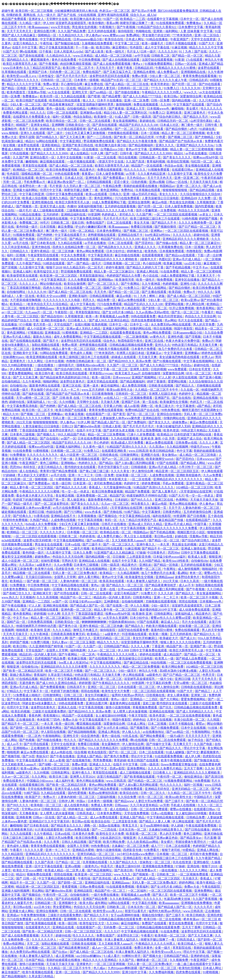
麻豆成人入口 (171, 622)
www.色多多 (93, 512)
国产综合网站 (93, 308)
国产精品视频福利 (141, 145)
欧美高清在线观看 (112, 581)
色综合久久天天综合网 (194, 210)
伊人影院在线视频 (185, 377)
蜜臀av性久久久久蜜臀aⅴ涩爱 (171, 618)
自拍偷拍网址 (16, 292)
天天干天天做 (11, 198)
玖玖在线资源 (182, 862)
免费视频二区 (29, 223)
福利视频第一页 (97, 809)
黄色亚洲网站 (110, 190)
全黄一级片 (163, 948)
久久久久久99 (168, 52)
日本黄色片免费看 (144, 349)
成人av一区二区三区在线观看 (112, 948)
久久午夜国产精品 (29, 263)
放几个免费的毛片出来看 (176, 349)
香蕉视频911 (52, 716)
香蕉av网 (112, 23)
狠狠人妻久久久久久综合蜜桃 (181, 642)
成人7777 (158, 846)
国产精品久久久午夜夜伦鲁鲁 (137, 141)
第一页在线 (10, 39)
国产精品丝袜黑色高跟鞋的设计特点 (65, 377)
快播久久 (13, 610)
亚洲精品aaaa (45, 308)
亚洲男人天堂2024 (83, 777)
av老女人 (206, 214)
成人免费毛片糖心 (110, 536)
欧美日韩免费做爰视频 (62, 170)
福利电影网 (78, 650)
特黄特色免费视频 (16, 520)
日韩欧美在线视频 (161, 386)
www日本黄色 (12, 68)
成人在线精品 (80, 153)
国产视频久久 (47, 434)
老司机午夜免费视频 (204, 854)
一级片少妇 (165, 679)
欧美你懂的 (97, 23)
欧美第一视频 (159, 634)
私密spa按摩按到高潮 (103, 793)
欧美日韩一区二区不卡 (79, 68)
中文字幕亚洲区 (71, 141)
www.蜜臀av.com (113, 35)
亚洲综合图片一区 (43, 157)
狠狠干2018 (54, 267)
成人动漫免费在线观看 (195, 610)
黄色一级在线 (56, 109)
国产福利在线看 (34, 394)
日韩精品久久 (20, 251)
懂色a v (138, 64)
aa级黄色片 (45, 565)
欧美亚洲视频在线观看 (42, 357)
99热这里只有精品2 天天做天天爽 (195, 345)
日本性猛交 (47, 76)
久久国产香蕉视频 (205, 899)
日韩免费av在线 (187, 443)
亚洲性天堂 (80, 92)
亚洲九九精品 (59, 198)
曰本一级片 (149, 52)
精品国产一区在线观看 (147, 166)
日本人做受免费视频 (110, 174)
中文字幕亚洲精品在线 (56, 39)
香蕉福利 (40, 675)
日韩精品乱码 (144, 68)
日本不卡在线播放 (110, 100)
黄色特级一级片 (27, 227)
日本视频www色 (158, 109)
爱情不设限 (27, 137)
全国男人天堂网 (54, 149)
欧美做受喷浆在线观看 (23, 276)
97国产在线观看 (168, 463)
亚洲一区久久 (119, 569)
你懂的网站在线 (141, 329)
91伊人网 (97, 153)
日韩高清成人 (86, 813)
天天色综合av (136, 178)
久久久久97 (112, 931)
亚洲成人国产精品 (211, 64)
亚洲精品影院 (152, 418)
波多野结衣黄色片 (73, 381)
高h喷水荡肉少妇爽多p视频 (178, 671)
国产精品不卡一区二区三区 (161, 548)
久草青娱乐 (73, 589)
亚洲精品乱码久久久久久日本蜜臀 (64, 667)
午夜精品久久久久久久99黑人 (162, 92)
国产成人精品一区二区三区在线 (127, 84)
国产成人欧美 (95, 52)
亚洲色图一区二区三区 (77, 610)
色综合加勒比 (83, 117)
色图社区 (165, 259)
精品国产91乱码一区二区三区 (122, 80)
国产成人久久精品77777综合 (143, 96)
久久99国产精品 (150, 561)
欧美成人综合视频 (35, 198)
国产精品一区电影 (14, 88)
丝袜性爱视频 (51, 561)
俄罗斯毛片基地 (40, 638)
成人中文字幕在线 (157, 47)
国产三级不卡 (92, 544)
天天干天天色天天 (20, 31)
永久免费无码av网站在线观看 (171, 324)
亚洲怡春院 (202, 862)
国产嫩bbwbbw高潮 (87, 426)
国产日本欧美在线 (43, 243)
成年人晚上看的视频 (30, 109)
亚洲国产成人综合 (190, 438)
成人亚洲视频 (65, 956)
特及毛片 (107, 866)
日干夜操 (46, 52)
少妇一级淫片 (161, 606)
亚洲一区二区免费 (137, 100)
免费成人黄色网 (102, 805)
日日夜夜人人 (78, 320)
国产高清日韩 (214, 777)
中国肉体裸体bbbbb (122, 622)
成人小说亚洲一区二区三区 (46, 329)
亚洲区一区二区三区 (102, 687)
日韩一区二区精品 (82, 231)
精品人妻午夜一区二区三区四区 (74, 349)
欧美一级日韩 (102, 377)
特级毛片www (200, 447)
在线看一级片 (20, 390)
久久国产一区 (93, 646)
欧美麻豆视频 (173, 263)
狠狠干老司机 (171, 850)
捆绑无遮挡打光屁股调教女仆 (202, 410)
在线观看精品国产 (198, 520)
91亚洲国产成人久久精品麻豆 (115, 553)
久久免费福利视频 (162, 972)
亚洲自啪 (194, 866)
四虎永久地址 (53, 288)
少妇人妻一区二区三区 (165, 76)
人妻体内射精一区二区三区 (201, 508)
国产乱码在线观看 (68, 899)
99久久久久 (38, 113)
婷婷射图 (85, 683)
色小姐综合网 (152, 263)
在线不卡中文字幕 (25, 47)
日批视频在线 (156, 695)
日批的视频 (139, 182)
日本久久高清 (190, 581)
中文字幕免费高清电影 (86, 219)
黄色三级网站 (50, 463)
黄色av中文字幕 (137, 149)
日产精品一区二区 (68, 862)
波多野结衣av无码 (95, 508)
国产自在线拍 (182, 398)
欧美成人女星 (109, 528)
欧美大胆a (86, 903)
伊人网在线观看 (21, 369)
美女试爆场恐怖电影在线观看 (180, 357)
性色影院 (136, 47)
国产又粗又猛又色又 (118, 72)
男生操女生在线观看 (49, 544)
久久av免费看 (213, 475)
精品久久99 (11, 414)
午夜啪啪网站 (201, 732)
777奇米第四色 (183, 35)
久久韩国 (214, 720)
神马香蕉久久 (141, 504)
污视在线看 (156, 129)
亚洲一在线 (108, 589)
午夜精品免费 (112, 186)
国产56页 (112, 153)
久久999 (166, 104)
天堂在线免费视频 (40, 789)
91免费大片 (149, 593)
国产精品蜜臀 (112, 96)
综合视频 (80, 752)
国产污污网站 (74, 512)
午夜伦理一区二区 (23, 259)
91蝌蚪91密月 (97, 109)
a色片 (194, 129)
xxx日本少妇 (193, 263)
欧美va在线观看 (97, 194)
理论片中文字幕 (195, 748)
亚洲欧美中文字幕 (26, 353)
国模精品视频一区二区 (37, 174)
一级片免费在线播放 (105, 895)
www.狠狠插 (10, 133)
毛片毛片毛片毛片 (116, 219)
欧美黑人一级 (165, 658)
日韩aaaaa (122, 805)
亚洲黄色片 (18, 361)
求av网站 (170, 320)
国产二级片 (55, 133)
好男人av (208, 357)
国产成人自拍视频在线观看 (121, 60)
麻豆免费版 (66, 227)
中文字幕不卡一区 (36, 691)
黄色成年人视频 (81, 353)
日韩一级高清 (142, 117)
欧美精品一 (18, 304)
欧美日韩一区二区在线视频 (163, 919)
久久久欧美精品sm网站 (143, 842)
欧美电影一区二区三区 (47, 805)
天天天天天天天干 (198, 736)
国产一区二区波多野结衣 (52, 504)
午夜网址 (170, 569)
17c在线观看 (194, 60)
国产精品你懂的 (177, 129)
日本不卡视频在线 (181, 724)
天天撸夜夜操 (29, 813)
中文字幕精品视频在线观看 (103, 337)
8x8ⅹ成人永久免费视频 (41, 524)
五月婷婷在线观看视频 (121, 206)
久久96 (209, 768)
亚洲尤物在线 (41, 247)
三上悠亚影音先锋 (139, 557)
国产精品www (124, 801)
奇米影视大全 (118, 479)
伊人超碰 (178, 825)
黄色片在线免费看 (64, 60)
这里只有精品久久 (26, 43)
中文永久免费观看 (74, 255)
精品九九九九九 (108, 642)
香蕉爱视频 (70, 887)
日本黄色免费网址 (109, 231)
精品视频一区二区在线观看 (32, 573)
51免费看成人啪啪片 (27, 695)
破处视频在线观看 (14, 512)
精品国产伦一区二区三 (76, 597)
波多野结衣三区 (128, 935)
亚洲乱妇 (146, 565)
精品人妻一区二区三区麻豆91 (200, 243)
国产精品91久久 (205, 634)
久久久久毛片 (204, 907)
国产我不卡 (51, 341)
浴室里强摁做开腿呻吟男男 (95, 104)
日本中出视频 (55, 361)
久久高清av (157, 447)
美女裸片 (193, 109)
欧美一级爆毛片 (153, 43)
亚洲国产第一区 (201, 646)
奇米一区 (196, 573)
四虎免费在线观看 (189, 972)
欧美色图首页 (16, 92)
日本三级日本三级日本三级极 (23, 838)
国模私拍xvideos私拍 (91, 365)
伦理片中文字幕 (51, 190)
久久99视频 (67, 402)
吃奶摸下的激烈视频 (27, 500)
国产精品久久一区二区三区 (125, 585)
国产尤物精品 (204, 137)
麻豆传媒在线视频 (128, 255)
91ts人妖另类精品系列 (103, 748)
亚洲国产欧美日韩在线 (78, 145)
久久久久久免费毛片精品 (165, 768)
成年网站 (101, 903)
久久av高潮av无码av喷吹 (153, 312)
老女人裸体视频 (48, 259)
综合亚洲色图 (91, 736)
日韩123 (67, 426)
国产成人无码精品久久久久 (195, 711)
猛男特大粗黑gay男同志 (128, 695)
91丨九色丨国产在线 (193, 52)
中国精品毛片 (203, 797)
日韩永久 (116, 194)
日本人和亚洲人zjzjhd (69, 52)
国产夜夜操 (117, 109)
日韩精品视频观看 (99, 182)
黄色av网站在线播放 (183, 504)
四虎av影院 (118, 768)
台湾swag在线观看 (130, 589)
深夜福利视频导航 (91, 206)
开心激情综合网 (72, 84)
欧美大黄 (213, 133)
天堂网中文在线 (57, 19)
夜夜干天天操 (29, 129)
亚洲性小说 (188, 284)
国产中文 (193, 752)
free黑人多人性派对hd (74, 663)
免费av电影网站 (14, 944)
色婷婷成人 (110, 214)
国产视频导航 (140, 728)
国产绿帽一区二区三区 (54, 764)
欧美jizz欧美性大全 (120, 390)
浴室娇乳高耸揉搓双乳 (71, 23)
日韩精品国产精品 (117, 646)
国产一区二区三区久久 (131, 129)
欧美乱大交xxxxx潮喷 (52, 296)
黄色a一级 (98, 585)
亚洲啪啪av (106, 280)
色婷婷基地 (88, 536)
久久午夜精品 (43, 834)
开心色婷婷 (102, 443)
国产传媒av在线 (167, 243)
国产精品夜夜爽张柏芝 (59, 104)
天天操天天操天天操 (204, 182)
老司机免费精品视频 (108, 483)
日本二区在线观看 (120, 223)
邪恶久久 (89, 300)
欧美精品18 (165, 434)
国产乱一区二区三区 (186, 312)
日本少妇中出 (116, 251)
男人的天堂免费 (204, 324)
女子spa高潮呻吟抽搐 (155, 825)
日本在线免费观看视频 (93, 438)
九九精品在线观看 (73, 96)
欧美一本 (92, 316)
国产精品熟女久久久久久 (116, 247)
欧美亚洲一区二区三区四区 (59, 276)
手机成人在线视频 (183, 805)
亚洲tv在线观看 (99, 699)
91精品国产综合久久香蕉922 (157, 27)
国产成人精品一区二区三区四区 (189, 296)
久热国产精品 (40, 520)
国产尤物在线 (113, 512)
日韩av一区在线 (186, 64)
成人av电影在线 (62, 752)
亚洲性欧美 (174, 113)
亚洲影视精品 (51, 145)
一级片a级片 (175, 736)
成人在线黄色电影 (77, 805)
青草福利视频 (156, 161)
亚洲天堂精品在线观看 (103, 381)
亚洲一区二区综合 (207, 35)
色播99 (72, 206)
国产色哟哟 (45, 235)
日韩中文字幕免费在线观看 (65, 194)
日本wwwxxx (121, 377)
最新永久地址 (43, 337)
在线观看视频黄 (153, 255)
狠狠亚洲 (215, 557)
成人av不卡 (186, 585)
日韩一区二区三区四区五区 (84, 931)
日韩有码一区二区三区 (57, 80)
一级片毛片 (24, 210)
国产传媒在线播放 (128, 92)
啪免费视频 (165, 280)
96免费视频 (202, 781)
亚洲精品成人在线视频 (95, 561)
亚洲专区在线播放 (188, 280)
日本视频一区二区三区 (67, 451)
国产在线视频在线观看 (26, 341)
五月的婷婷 (51, 214)
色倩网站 (182, 500)
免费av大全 (10, 137)
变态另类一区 (43, 324)
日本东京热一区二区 (133, 830)
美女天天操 (142, 223)
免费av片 (190, 292)
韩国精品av (167, 186)
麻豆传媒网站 (110, 386)
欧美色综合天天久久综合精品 (48, 304)
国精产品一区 (113, 288)
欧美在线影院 (43, 699)
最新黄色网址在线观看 (45, 386)
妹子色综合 (196, 740)
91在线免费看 (170, 271)
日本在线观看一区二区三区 (83, 288)
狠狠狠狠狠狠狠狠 (175, 190)
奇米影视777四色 (49, 720)
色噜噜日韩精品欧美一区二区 (87, 361)
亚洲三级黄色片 (195, 113)
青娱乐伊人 (90, 589)
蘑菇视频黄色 (40, 60)
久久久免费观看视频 (82, 280)
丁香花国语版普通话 (34, 430)
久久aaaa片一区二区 (39, 312)
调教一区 (147, 406)
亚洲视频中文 (68, 903)
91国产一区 (111, 19)
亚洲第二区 (37, 88)
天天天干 (68, 614)
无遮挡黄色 (27, 683)
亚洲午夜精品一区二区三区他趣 (53, 251)
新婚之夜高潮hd (21, 675)
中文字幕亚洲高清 (101, 255)
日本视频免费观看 (172, 251)
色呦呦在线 (144, 31)
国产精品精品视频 (202, 190)
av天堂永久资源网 (116, 618)
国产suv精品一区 (101, 92)
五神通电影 (112, 601)
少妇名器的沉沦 (111, 838)
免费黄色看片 (214, 141)
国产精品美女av (191, 838)
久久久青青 (52, 842)
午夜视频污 (107, 27)
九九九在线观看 (21, 834)
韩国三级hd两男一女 (87, 618)
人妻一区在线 (26, 296)
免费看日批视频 (142, 227)
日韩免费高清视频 (40, 622)
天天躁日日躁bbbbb (39, 577)
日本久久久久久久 (40, 858)
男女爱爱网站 (63, 907)
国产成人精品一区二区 (73, 817)
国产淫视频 (10, 267)
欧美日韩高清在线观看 (72, 373)
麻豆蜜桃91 (120, 47)
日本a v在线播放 (162, 813)
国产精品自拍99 (52, 316)
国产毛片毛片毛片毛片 (72, 76)
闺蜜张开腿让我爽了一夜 (137, 23)
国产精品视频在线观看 (80, 728)
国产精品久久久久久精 (71, 487)
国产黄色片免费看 (117, 756)
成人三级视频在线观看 (49, 210)
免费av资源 (140, 76)
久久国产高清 (135, 161)
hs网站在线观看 (47, 141)
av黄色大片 (158, 337)
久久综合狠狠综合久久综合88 (201, 194)
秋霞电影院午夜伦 (131, 341)
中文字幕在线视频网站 (199, 361)
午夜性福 (47, 43)
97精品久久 (15, 691)
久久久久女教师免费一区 (196, 223)
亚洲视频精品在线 (194, 72)
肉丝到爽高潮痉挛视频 (76, 64)
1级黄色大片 (148, 259)
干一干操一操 (85, 47)
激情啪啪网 (124, 104)
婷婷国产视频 (209, 219)
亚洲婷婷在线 (200, 956)
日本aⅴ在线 (63, 834)
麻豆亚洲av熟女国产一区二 (66, 182)
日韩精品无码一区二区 (173, 121)
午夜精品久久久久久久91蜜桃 (176, 68)
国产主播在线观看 (154, 292)
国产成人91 (188, 638)
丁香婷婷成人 (77, 528)
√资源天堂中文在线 (111, 161)
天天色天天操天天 (16, 634)
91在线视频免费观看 (171, 23)
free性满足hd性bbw (158, 235)
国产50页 (61, 239)
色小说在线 (151, 276)
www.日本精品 (84, 56)
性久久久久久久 (211, 109)
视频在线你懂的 (153, 915)
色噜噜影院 (194, 251)
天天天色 (101, 292)
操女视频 (9, 145)
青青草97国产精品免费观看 (59, 471)
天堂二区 (33, 944)
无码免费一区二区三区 (65, 72)
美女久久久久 (169, 194)
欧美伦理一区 (50, 96)
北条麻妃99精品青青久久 (166, 830)
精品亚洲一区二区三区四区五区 (178, 471)
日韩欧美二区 (161, 56)
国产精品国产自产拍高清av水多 (181, 141)
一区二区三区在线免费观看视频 (190, 663)
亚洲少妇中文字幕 (135, 972)
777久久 (157, 88)
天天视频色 (27, 597)
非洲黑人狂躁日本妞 (131, 353)
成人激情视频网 (189, 569)
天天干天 (175, 508)
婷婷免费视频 (151, 483)
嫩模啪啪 (178, 109)
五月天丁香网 (194, 768)
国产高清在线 (102, 878)
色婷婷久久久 (88, 463)
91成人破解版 (176, 752)
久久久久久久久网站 (194, 870)
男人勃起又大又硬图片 (33, 475)
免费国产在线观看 (154, 923)
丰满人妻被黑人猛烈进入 (144, 581)
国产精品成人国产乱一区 (109, 422)
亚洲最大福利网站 (26, 190)
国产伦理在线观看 (67, 593)
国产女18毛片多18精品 (118, 312)
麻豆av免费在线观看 (132, 300)
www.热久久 (10, 597)
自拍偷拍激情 (80, 895)
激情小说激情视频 (118, 707)
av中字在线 (142, 56)
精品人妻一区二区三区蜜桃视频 (184, 133)
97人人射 (165, 377)
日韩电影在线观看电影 (197, 687)
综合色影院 (99, 479)
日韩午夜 (211, 125)
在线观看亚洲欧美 (114, 451)
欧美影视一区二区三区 (142, 834)
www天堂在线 (61, 27)
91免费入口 (172, 88)
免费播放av (194, 23)
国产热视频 (27, 239)
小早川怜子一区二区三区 (196, 467)
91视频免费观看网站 (159, 64)
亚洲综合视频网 (47, 911)
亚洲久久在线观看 (33, 133)
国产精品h (106, 463)
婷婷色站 (139, 720)
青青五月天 (130, 825)
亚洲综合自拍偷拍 (170, 414)
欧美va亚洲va (190, 300)
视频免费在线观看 (40, 874)
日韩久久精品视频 (74, 842)
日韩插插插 (139, 467)
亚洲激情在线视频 (56, 219)
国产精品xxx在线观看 (84, 239)
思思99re (16, 467)
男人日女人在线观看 (138, 536)
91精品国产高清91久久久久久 (127, 447)
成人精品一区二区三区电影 (114, 56)
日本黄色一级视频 (87, 80)
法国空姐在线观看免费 (134, 630)
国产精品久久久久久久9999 (50, 153)
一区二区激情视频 (136, 337)
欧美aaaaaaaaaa (39, 27)
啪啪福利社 (210, 569)
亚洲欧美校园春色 (54, 320)
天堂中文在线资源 (204, 39)
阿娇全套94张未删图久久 (40, 703)
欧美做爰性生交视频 (174, 402)
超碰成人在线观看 (124, 357)
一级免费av (57, 528)
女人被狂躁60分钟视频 (111, 716)
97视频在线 (35, 333)
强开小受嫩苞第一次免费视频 (156, 210)
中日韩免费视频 (90, 60)
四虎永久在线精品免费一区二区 (74, 247)
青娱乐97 (42, 756)
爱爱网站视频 (175, 304)
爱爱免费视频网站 (21, 373)
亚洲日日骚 (37, 512)
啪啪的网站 (51, 381)
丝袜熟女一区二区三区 (155, 862)
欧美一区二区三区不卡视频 (200, 597)
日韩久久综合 (44, 899)
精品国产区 (117, 496)
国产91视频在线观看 (167, 361)
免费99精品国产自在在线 (142, 410)
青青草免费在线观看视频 (200, 76)
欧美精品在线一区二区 (116, 532)
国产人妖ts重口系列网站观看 (135, 463)
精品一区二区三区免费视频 (107, 434)
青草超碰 (120, 760)
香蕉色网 (35, 716)
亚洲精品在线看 (64, 927)
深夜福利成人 (36, 402)
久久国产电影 (203, 744)
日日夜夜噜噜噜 (103, 394)
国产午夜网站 (131, 284)
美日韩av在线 (164, 536)
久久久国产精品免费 (72, 31)
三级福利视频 (107, 797)
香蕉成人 (95, 487)
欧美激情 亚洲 (142, 614)
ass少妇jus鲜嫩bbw (89, 956)
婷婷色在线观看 (212, 353)
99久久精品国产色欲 (72, 434)
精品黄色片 (88, 170)
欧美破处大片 (169, 638)
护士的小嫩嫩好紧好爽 (91, 227)
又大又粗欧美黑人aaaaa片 (129, 540)
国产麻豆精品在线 (136, 663)
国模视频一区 (44, 479)
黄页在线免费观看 (181, 923)
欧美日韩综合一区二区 (62, 121)
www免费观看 (178, 369)
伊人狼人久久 (132, 732)
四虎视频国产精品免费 (51, 658)
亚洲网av (157, 231)
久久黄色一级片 (94, 447)
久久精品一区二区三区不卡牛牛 (157, 390)
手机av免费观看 (174, 483)
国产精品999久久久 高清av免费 (130, 361)
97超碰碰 (9, 475)
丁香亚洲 (158, 646)
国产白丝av (60, 952)
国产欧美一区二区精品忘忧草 (134, 137)
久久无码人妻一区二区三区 (82, 186)
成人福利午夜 (65, 781)
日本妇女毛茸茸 (200, 369)
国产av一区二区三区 (116, 459)
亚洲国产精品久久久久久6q (195, 145)
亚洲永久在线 (67, 707)
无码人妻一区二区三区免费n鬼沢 (75, 418)
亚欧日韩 (78, 223)
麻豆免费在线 (94, 84)
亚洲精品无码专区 (158, 789)
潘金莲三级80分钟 (128, 866)
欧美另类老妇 (160, 84)
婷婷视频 (40, 614)
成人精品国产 (173, 654)
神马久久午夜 (214, 60)
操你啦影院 (126, 31)
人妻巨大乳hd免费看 (149, 801)
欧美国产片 (34, 797)
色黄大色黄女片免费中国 (183, 341)
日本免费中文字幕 (191, 27)
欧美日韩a (171, 96)
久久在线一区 (190, 390)
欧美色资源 (172, 430)
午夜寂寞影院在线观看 (19, 178)
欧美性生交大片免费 (208, 174)
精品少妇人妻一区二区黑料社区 (126, 113)
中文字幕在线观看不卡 (71, 235)
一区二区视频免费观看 (137, 398)
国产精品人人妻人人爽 (155, 821)
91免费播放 (18, 455)
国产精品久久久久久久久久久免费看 (173, 528)
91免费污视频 (40, 642)
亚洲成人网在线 (148, 271)
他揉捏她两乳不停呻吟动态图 (147, 496)
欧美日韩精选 (196, 915)
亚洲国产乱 (163, 398)
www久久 (53, 88)
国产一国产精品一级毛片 (84, 263)
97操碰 (181, 866)
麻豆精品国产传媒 (171, 520)
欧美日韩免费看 (87, 838)
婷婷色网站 (187, 883)
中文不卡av (201, 267)
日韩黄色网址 (172, 512)
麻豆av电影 (160, 202)
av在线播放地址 (154, 732)
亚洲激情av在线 (91, 113)
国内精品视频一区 (184, 100)
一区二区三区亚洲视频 (110, 964)
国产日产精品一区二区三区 (197, 227)
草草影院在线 (182, 948)
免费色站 (128, 190)
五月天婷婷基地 (181, 634)
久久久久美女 (121, 471)
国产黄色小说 (68, 626)
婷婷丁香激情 (157, 381)
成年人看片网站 (89, 577)
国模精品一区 (47, 35)
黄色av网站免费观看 (91, 251)
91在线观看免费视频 (169, 756)
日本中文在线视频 (194, 728)
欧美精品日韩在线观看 (65, 100)
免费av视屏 (70, 345)
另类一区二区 (13, 182)
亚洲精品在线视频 (206, 398)
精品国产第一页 (54, 500)
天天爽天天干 (206, 276)
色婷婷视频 (171, 284)
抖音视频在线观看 (135, 634)
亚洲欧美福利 (78, 296)
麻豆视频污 (212, 263)
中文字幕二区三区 (128, 43)
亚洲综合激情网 (139, 202)
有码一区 (111, 520)
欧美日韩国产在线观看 (32, 100)
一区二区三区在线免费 (29, 121)
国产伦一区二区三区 (123, 752)
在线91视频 (82, 324)
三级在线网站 (43, 369)
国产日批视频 (197, 516)
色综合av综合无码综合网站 (103, 858)
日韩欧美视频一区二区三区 (122, 263)
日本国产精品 (35, 960)
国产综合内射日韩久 (167, 117)
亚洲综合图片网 (45, 31)
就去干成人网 (151, 239)
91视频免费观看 (159, 170)
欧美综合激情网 (75, 284)
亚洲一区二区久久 (189, 186)
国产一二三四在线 (100, 137)
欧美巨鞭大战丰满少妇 (86, 19)
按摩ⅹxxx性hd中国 (206, 157)
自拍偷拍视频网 (133, 601)
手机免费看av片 (35, 182)
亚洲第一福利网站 (166, 31)
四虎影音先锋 (65, 569)
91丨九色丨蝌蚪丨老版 (150, 296)
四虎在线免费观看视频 (147, 320)
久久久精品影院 (13, 854)
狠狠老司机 (27, 308)
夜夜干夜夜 (125, 68)
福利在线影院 (162, 516)
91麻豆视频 (180, 47)
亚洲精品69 (189, 198)
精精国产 (23, 125)
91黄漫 (179, 60)
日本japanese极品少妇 (88, 39)
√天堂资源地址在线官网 (196, 491)
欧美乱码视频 (21, 711)
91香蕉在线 (41, 516)
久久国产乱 (127, 960)
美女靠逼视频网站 (125, 121)
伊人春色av (93, 35)
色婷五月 (197, 402)
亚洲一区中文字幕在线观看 (44, 866)
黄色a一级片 (120, 699)
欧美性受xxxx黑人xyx (22, 76)
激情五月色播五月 (86, 630)
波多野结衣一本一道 (34, 186)
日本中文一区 (190, 19)
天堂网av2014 (31, 809)
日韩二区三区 (74, 695)
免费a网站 (133, 35)
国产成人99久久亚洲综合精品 (109, 320)
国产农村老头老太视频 (119, 430)
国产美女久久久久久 (177, 157)
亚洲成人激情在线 (194, 548)
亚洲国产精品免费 (95, 899)
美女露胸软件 (111, 744)
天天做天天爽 (148, 357)
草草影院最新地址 (92, 276)
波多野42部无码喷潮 (38, 540)
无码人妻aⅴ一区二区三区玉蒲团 (74, 642)
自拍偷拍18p (19, 386)
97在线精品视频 (27, 679)
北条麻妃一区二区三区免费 (131, 846)
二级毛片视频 (81, 548)
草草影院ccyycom (102, 373)
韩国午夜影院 (184, 329)
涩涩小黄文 (122, 182)
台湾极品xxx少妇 (112, 149)
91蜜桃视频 (70, 333)
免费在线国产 (92, 72)
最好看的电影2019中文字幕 (159, 610)
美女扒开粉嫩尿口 (145, 638)
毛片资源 (55, 186)
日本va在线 (73, 544)
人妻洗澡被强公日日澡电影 (161, 198)
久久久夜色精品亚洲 (152, 174)
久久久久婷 (166, 593)
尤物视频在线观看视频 (123, 133)
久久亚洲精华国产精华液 (47, 646)
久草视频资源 (206, 202)
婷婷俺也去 (48, 129)
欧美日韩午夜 (45, 373)
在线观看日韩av (183, 170)
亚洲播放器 (53, 333)
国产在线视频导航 (102, 658)
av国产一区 (69, 438)
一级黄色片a (91, 866)
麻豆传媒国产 (11, 972)
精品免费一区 (107, 300)
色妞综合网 (54, 512)
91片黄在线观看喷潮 (72, 129)
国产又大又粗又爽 (73, 137)
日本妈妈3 (122, 500)
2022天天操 (24, 422)
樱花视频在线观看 (89, 724)
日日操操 (119, 557)
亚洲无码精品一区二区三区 (112, 638)
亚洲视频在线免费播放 (158, 866)
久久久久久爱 (34, 850)
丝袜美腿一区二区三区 (132, 475)
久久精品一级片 (30, 23)
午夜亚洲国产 (180, 39)
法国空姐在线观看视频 (158, 60)
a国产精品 (204, 406)
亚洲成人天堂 (136, 109)
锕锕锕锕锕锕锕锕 (94, 622)
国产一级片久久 (81, 638)
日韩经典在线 (109, 455)
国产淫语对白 (145, 243)
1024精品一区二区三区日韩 (195, 487)
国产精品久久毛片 (196, 117)
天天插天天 (191, 878)
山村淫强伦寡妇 (202, 121)
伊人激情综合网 (143, 471)
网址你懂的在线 (51, 284)
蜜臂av (201, 724)
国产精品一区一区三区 (188, 56)
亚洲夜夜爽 (24, 817)
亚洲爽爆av (192, 353)
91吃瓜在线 (130, 736)
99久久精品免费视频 (75, 259)
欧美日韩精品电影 (162, 451)
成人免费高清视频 (134, 386)
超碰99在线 (202, 235)
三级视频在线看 (78, 210)
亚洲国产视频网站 (144, 377)
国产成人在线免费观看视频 (112, 64)
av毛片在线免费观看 (67, 508)
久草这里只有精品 (60, 675)
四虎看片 (13, 768)
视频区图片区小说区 (191, 532)
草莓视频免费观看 (145, 707)
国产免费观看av (114, 178)
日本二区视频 (158, 724)
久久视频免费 (179, 960)
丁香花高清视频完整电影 (24, 288)
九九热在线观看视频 (125, 438)
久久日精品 (215, 589)
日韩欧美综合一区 (78, 125)
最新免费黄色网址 (101, 500)
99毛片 (45, 223)
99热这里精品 (29, 438)
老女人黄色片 (43, 459)
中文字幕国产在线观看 (189, 104)
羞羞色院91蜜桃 (162, 630)
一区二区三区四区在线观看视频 (176, 214)
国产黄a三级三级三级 (94, 471)
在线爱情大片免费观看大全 (32, 117)
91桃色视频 (190, 219)
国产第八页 (160, 895)
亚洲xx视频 (157, 182)
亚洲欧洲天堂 (43, 593)
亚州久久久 (163, 345)
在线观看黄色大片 (38, 927)
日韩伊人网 (60, 638)
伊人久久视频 (140, 606)
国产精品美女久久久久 (67, 825)
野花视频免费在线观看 (99, 141)
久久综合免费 (214, 333)
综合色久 (110, 341)
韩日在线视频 (128, 157)
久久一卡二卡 (71, 390)
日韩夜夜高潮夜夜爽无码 (68, 634)
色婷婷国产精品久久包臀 (124, 276)
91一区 (53, 402)
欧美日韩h (103, 47)
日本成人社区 (170, 125)
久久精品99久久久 (71, 35)
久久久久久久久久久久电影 (62, 300)
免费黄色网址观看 (16, 113)
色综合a (187, 365)
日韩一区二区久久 (153, 793)
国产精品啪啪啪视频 (82, 732)
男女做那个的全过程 (156, 35)
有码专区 (30, 467)
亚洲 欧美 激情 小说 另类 (158, 438)
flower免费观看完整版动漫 (179, 764)
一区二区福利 (137, 891)
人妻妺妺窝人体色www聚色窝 (120, 418)
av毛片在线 (21, 243)
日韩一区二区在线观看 (63, 113)
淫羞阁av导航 (37, 92)
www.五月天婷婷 (93, 390)
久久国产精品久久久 (168, 748)
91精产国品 (132, 512)
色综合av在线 (174, 166)
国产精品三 (203, 691)
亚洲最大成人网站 (22, 911)
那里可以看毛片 (136, 911)
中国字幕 (201, 524)
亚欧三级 (149, 703)
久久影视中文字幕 (180, 174)
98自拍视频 (159, 663)
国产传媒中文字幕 (159, 744)
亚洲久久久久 (165, 145)
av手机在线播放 (197, 153)
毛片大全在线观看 (191, 320)
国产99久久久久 (142, 500)
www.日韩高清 (138, 451)
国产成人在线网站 (101, 129)
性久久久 (71, 740)
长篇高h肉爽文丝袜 (178, 899)
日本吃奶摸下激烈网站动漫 (193, 434)
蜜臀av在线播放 (181, 809)
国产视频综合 (108, 516)
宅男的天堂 (69, 561)
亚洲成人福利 (23, 271)
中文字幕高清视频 (91, 520)
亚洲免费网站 (41, 349)
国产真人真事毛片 (165, 491)
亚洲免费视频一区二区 (92, 496)
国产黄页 (119, 414)
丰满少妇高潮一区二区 (17, 479)
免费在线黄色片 (14, 781)
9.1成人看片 (112, 956)
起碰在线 (138, 459)
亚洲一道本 (91, 386)
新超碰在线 (148, 121)
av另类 (131, 174)
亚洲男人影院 (140, 369)
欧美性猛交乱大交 (47, 271)
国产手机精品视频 (178, 267)
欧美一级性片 (116, 52)
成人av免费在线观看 (104, 817)
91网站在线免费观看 (54, 353)
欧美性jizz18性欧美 (50, 178)
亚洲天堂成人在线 (53, 206)
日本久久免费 (83, 553)
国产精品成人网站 (193, 463)
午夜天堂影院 (138, 716)
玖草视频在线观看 (14, 72)
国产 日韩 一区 (27, 878)
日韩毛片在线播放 (114, 524)
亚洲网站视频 (159, 149)
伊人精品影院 (131, 308)
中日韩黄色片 (157, 553)
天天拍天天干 (106, 68)
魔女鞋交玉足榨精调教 (17, 557)
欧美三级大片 (165, 406)
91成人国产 (123, 117)
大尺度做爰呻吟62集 (118, 487)
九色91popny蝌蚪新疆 (123, 968)
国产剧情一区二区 (155, 308)
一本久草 (164, 544)
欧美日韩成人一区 (191, 944)
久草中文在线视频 (70, 157)
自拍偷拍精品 (77, 109)
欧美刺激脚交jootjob (160, 459)
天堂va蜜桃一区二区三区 (33, 398)
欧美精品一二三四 (133, 19)
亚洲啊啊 (58, 125)
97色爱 (161, 137)
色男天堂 (209, 675)
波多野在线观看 (209, 68)
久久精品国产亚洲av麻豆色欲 (158, 838)
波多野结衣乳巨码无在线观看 (110, 76)
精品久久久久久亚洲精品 (100, 960)
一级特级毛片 (65, 365)
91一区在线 (69, 88)
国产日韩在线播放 (198, 830)
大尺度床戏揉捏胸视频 (26, 300)
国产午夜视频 (126, 27)
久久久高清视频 (48, 597)
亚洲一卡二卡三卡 (81, 475)
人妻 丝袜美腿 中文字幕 (197, 31)
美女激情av (170, 455)
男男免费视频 (103, 760)
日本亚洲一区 (83, 483)
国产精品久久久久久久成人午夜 (166, 80)
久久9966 (113, 923)
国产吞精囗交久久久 (17, 593)
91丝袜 (213, 728)
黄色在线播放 (29, 39)
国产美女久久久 (160, 422)
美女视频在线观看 (198, 166)
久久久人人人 (29, 284)
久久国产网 (21, 157)
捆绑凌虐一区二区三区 (152, 960)
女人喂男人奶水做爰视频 (130, 711)
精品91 (30, 141)
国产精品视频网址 (100, 870)
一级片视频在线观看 (81, 161)
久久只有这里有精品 (16, 247)
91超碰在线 (207, 129)
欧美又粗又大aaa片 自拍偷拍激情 (138, 373)
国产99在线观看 (210, 84)
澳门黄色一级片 (192, 125)
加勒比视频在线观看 (46, 345)
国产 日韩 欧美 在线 (66, 398)
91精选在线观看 (54, 263)
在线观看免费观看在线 (126, 333)
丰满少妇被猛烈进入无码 (173, 426)
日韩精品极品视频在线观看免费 (131, 345)
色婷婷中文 (187, 394)
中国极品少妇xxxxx (40, 781)
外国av (81, 801)
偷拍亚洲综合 (194, 777)
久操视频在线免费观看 (97, 43)
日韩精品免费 (196, 817)
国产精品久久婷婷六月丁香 (145, 267)
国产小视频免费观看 (165, 728)
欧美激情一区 (104, 117)
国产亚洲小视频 (210, 377)
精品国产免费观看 (14, 19)
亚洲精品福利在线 (74, 214)
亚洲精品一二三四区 (94, 333)
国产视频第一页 (27, 206)
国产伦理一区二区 (184, 84)
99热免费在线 (171, 410)
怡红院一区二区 (202, 161)
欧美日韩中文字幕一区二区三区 (107, 369)
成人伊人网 (193, 756)
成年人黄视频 (16, 789)
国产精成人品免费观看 (192, 658)
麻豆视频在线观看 (53, 161)
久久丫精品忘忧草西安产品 (42, 68)
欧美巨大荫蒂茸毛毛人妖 (20, 64)
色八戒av (100, 968)
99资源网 (94, 214)
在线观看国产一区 (99, 414)
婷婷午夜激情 (115, 267)
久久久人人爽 (209, 443)
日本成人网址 (135, 39)
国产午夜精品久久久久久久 (111, 683)
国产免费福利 (137, 422)
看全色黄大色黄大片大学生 (35, 496)
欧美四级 (175, 292)
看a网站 (183, 573)
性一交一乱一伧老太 (76, 491)
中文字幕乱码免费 (159, 683)
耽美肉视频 (100, 324)
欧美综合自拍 (114, 39)
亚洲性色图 (176, 337)
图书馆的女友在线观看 (80, 467)
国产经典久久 (23, 516)
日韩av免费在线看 (77, 830)
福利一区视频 (62, 117)
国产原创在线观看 (32, 56)
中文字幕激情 (174, 353)
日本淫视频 (48, 227)
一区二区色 (88, 654)
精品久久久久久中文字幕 (206, 47)
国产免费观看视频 (53, 687)
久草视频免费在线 (171, 247)
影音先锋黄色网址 (50, 728)
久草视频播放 (87, 516)
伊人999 (48, 23)
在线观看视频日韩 (32, 785)
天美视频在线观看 (88, 459)
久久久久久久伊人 (53, 532)
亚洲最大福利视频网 (16, 891)
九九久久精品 (62, 630)
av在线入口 (112, 398)
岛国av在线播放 (110, 825)
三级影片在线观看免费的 (50, 711)
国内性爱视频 (205, 206)
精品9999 (36, 589)
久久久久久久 (182, 235)
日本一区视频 (150, 133)
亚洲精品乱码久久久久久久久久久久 (178, 479)
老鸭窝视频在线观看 (102, 235)
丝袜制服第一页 (156, 508)
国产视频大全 (153, 956)
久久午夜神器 (151, 284)
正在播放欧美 (26, 720)
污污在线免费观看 (128, 198)
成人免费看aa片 (168, 72)
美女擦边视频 (65, 496)
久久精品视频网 (178, 447)
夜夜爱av (88, 174)
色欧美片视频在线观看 (114, 349)
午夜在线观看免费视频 (201, 825)
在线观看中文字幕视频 (163, 19)
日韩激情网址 (130, 455)
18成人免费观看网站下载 (109, 202)
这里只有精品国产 (127, 593)
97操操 (141, 553)
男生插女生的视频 (85, 27)
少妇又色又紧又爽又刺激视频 (85, 133)
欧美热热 (151, 251)
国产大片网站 (170, 699)
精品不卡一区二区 (23, 883)
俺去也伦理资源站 (171, 316)
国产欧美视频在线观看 (140, 777)
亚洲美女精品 (40, 125)
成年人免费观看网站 (68, 337)
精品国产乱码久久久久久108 (139, 125)
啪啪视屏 (23, 630)
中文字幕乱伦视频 (145, 903)
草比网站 (38, 891)
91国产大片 (207, 43)
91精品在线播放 (157, 39)
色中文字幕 (184, 451)
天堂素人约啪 (113, 406)
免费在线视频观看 (146, 104)
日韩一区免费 (11, 96)
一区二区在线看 (106, 157)
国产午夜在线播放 (14, 606)
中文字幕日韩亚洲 (32, 194)
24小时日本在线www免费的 (136, 854)
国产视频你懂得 (166, 227)
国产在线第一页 (81, 198)
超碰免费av (180, 422)
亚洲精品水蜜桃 (145, 72)
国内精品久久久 (18, 60)
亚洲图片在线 (151, 455)
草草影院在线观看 (35, 166)
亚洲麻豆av (154, 353)
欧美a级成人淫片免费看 (128, 443)
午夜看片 (208, 312)
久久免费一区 (208, 198)
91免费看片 (152, 850)
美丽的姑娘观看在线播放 (141, 186)
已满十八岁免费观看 (141, 434)
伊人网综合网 (195, 304)
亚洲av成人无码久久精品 (84, 329)
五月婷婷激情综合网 (198, 512)
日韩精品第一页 (150, 157)
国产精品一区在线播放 (83, 149)
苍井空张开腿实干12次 (114, 467)
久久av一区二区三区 (115, 504)
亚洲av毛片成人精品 (187, 259)
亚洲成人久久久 (146, 247)
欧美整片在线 (44, 569)
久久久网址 (36, 361)
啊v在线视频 (29, 52)
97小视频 (25, 324)
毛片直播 (210, 838)
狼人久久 (89, 100)
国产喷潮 (94, 96)
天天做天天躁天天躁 (27, 219)
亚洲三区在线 (154, 341)
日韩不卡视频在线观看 (181, 43)
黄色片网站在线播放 (91, 781)
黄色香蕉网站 (206, 308)
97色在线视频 (20, 153)
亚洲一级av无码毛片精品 (140, 194)
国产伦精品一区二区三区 (146, 781)
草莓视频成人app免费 (114, 316)
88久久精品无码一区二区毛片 (84, 267)
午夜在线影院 (211, 887)
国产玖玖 (166, 707)
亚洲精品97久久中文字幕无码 (50, 821)
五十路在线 (216, 516)
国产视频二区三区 (181, 137)
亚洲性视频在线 (43, 202)
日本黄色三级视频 (23, 434)
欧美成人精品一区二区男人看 (65, 870)
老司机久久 (127, 214)
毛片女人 (133, 52)
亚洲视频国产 (61, 748)
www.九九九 (123, 874)
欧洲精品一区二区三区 (29, 170)
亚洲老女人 (37, 19)
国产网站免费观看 (153, 736)
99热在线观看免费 (67, 174)
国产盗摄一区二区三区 (43, 581)
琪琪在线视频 (188, 601)
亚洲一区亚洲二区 (187, 178)
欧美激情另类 (125, 280)
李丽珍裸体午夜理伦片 (191, 842)
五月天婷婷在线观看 (102, 31)
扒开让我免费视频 (182, 308)
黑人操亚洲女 (77, 500)
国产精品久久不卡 (164, 223)
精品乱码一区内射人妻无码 (97, 88)
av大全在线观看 (59, 92)
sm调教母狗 (112, 308)
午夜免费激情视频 (33, 915)
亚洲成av (13, 915)
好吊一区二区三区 (199, 373)
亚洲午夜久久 (146, 544)
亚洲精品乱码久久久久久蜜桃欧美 (186, 239)
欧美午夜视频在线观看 (177, 760)
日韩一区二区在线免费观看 (168, 740)
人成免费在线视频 (162, 475)
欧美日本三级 (59, 777)
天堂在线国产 (64, 324)
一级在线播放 (44, 365)
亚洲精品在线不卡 (131, 235)
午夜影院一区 (64, 312)
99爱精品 (189, 850)
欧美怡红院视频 (178, 161)
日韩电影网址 (164, 614)
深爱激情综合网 (191, 96)
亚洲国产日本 (38, 72)
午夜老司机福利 (212, 178)
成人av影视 (132, 406)
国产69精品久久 (47, 137)
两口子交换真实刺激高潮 (57, 47)
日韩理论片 (45, 239)
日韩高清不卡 (77, 687)
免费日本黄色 (144, 948)
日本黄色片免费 (84, 834)
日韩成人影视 (112, 426)
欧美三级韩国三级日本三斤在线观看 (155, 219)
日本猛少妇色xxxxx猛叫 (20, 548)
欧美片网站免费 (173, 667)
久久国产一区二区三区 (123, 365)
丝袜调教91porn (14, 357)
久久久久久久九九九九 (43, 455)
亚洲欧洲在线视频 (56, 606)
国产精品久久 (185, 386)
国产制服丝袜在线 (67, 43)
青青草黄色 (34, 149)
